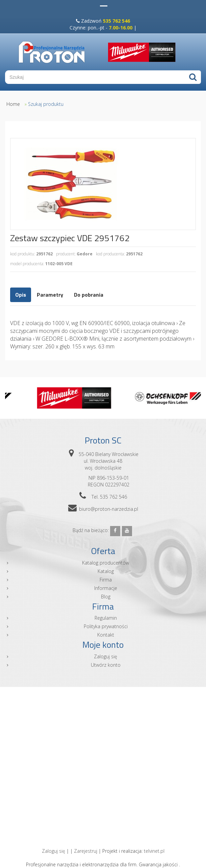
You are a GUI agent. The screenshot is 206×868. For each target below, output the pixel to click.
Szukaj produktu (46, 104)
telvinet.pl (154, 851)
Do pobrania (89, 295)
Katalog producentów (106, 563)
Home (13, 104)
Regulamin (106, 618)
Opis (21, 295)
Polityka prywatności (106, 626)
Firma (106, 580)
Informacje (106, 588)
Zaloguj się (106, 656)
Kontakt (106, 635)
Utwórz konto (106, 665)
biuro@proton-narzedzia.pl (109, 509)
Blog (106, 597)
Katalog (106, 571)
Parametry (50, 295)
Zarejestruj (86, 851)
